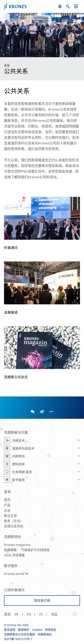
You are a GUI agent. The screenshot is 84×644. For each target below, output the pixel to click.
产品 (7, 505)
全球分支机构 (14, 526)
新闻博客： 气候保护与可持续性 (27, 550)
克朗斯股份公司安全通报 (19, 634)
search (60, 6)
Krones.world (14, 574)
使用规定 (51, 630)
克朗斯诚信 (45, 634)
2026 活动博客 (14, 555)
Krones (30, 6)
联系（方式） (14, 521)
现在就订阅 (42, 600)
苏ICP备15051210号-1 (18, 639)
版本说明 (10, 630)
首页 (7, 500)
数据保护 (24, 630)
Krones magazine (17, 545)
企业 (7, 510)
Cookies (37, 630)
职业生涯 (10, 516)
